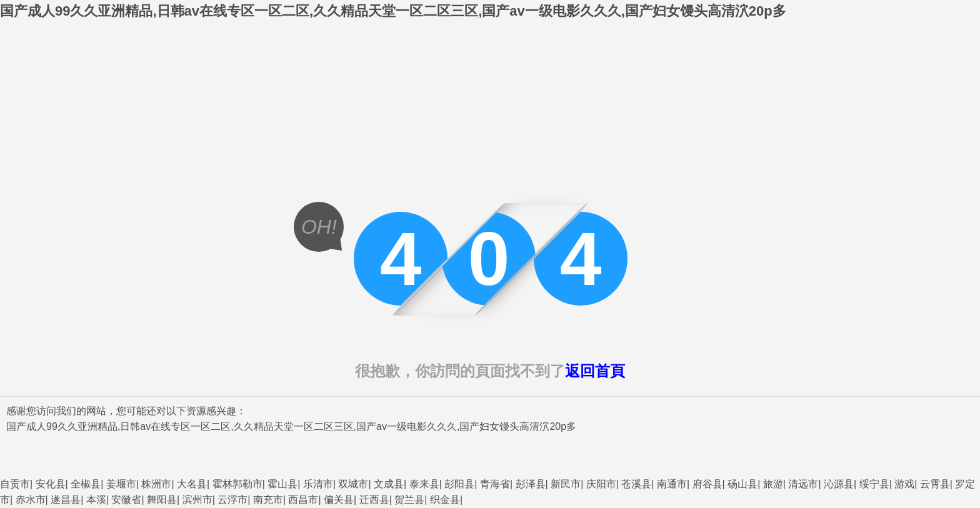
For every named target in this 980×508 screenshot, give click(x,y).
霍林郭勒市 (237, 484)
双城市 (353, 484)
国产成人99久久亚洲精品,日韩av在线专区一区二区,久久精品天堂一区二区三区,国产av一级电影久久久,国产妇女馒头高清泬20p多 (393, 11)
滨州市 (197, 500)
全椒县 (86, 484)
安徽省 (126, 500)
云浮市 (232, 500)
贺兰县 (409, 500)
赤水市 (31, 500)
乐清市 (318, 484)
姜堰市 (121, 484)
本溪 (96, 500)
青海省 (495, 484)
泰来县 (424, 484)
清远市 (803, 484)
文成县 (389, 484)
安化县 (51, 484)
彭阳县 (459, 484)
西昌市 (303, 500)
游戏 (904, 484)
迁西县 (374, 500)
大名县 (192, 484)
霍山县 (282, 484)
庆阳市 (601, 484)
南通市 (672, 484)
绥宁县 (874, 484)
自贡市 (15, 484)
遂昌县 (66, 500)
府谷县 (707, 484)
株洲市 (156, 484)
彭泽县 (531, 484)
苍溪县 (636, 484)
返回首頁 (595, 371)
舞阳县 (162, 500)
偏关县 (339, 500)
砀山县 (742, 484)
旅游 (773, 484)
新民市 (566, 484)
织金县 (445, 500)
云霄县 (935, 484)
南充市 (268, 500)
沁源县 (839, 484)
